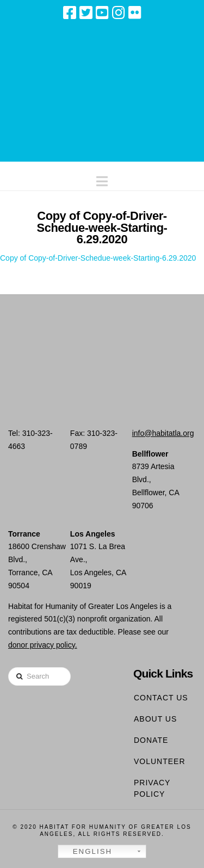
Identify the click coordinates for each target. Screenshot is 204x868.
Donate (151, 740)
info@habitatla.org (163, 433)
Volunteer (160, 761)
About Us (155, 719)
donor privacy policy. (43, 645)
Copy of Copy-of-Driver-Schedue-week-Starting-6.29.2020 (98, 258)
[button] (102, 179)
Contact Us (161, 698)
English (86, 852)
